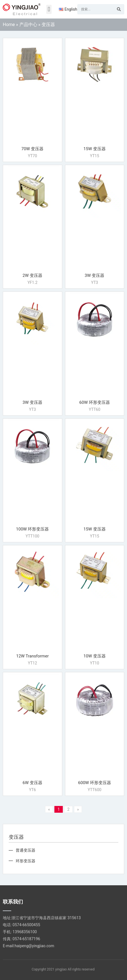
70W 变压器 (32, 149)
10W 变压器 (95, 656)
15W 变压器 (95, 149)
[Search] (119, 9)
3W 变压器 (94, 275)
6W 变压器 (33, 783)
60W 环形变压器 (95, 402)
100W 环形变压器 (32, 529)
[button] (49, 9)
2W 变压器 (33, 275)
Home (9, 25)
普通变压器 (26, 850)
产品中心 (28, 25)
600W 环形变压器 (95, 783)
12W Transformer (33, 656)
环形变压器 (26, 861)
